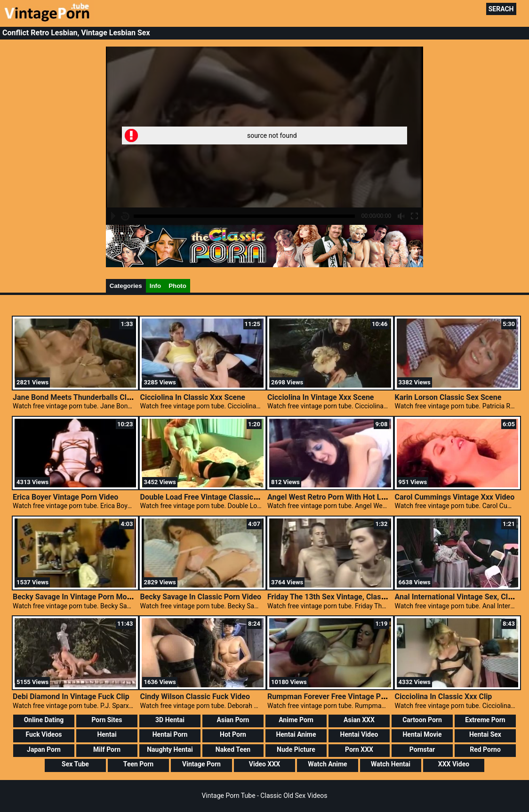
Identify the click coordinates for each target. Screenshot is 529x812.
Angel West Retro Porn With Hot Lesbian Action (347, 497)
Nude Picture (296, 749)
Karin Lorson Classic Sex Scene (448, 397)
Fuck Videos (44, 734)
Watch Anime (327, 764)
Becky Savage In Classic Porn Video (200, 597)
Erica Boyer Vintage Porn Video (65, 497)
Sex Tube (75, 764)
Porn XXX (359, 749)
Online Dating (44, 720)
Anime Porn (296, 720)
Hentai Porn (170, 734)
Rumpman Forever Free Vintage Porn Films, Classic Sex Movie (373, 697)
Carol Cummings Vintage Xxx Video (455, 497)
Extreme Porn (485, 720)
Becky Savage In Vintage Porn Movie (75, 597)
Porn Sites (107, 720)
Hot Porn (233, 734)
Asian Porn (233, 720)
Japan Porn (44, 749)
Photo (177, 286)
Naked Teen (233, 749)
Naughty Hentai (170, 749)
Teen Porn (138, 764)
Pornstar (422, 749)
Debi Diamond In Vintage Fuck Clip (71, 697)
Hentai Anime (296, 734)
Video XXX (264, 764)
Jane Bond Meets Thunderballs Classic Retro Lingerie (103, 397)
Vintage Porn (201, 764)
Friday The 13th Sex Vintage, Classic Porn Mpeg (349, 597)
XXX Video (454, 764)
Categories (126, 286)
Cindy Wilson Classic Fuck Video (195, 697)
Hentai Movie (422, 734)
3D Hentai (170, 720)
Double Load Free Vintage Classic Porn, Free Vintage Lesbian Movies (256, 497)
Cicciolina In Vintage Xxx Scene (321, 397)
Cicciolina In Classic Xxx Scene (192, 397)
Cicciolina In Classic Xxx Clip (444, 697)
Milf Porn (107, 749)
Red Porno (485, 749)
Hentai (107, 734)
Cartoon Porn (422, 720)
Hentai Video (359, 734)
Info (155, 286)
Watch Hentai (391, 764)
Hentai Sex (485, 734)
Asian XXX (359, 720)
